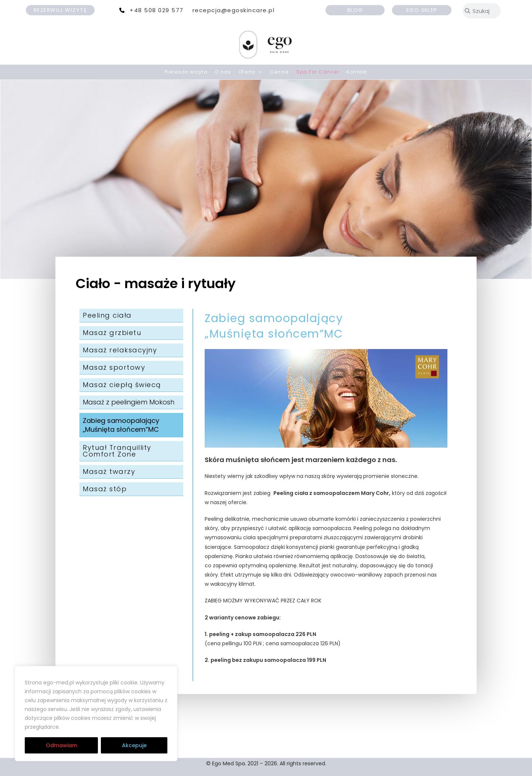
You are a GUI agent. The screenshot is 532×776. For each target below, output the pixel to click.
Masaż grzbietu (112, 333)
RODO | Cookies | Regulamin (106, 727)
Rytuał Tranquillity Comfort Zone (117, 451)
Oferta (251, 72)
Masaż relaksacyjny (120, 350)
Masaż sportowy (114, 367)
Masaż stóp (105, 489)
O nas (223, 72)
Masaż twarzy (109, 471)
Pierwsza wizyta (186, 72)
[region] (96, 714)
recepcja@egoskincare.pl (234, 10)
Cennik (279, 72)
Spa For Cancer (318, 72)
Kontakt (357, 72)
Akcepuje (134, 745)
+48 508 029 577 (157, 10)
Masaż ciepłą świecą (122, 385)
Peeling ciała (107, 315)
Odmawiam (62, 745)
